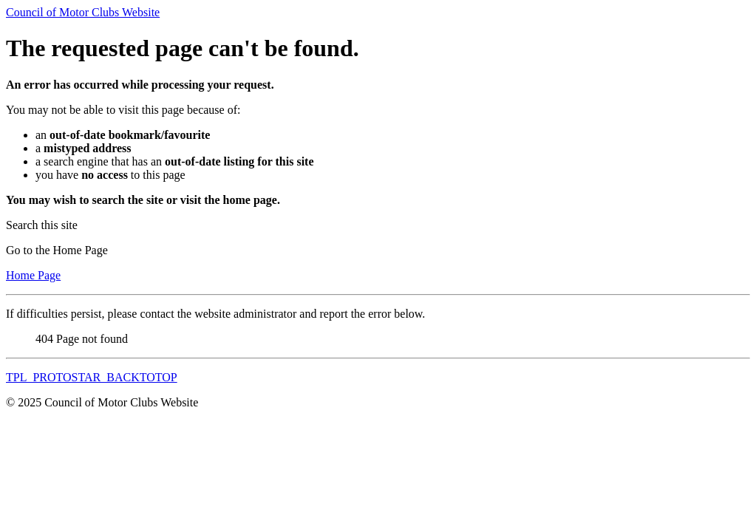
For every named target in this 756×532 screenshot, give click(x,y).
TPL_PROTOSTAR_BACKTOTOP (92, 377)
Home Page (33, 275)
